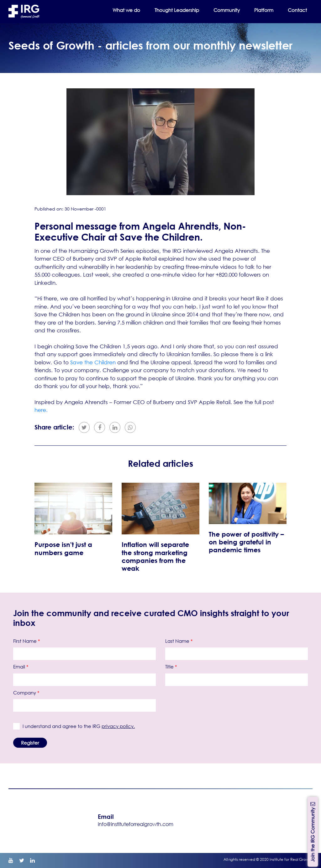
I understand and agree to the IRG (77, 726)
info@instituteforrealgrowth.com (136, 824)
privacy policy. (118, 726)
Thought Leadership (177, 10)
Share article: (54, 427)
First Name (26, 641)
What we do (126, 10)
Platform (264, 10)
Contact (297, 10)
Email (21, 667)
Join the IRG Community (313, 832)
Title (171, 667)
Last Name (179, 641)
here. (41, 410)
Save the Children (94, 362)
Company (26, 693)
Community (227, 10)
